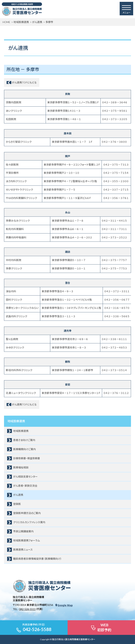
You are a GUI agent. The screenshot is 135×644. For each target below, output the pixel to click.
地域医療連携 (16, 421)
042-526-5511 (27, 609)
